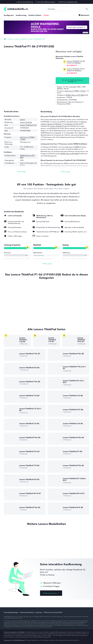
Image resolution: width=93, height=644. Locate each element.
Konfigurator (9, 15)
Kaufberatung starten (50, 593)
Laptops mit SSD (72, 124)
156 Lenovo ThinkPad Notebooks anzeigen (72, 81)
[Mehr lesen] (21, 172)
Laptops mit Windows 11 (55, 124)
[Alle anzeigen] (46, 264)
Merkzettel (85, 15)
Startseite (5, 39)
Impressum (39, 612)
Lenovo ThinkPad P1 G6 (37, 39)
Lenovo (10, 39)
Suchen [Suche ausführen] (87, 9)
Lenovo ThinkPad (21, 39)
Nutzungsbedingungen (11, 612)
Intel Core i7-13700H (72, 147)
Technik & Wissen (35, 15)
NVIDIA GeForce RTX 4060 (75, 95)
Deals (47, 15)
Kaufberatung (21, 15)
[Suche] (68, 9)
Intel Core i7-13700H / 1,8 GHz (75, 91)
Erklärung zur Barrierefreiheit (53, 612)
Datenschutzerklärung (27, 612)
